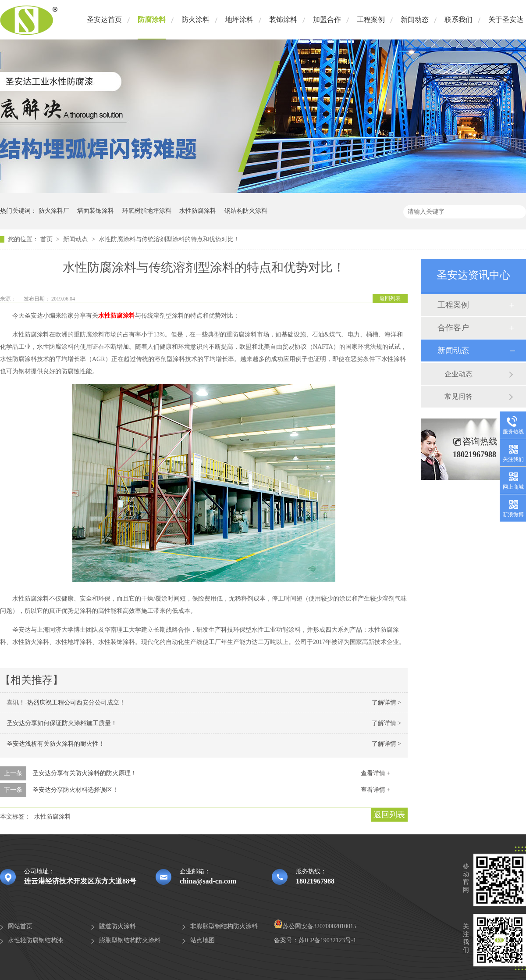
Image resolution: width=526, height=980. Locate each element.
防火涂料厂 (54, 211)
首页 (47, 239)
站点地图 (203, 940)
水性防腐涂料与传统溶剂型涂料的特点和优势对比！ (169, 239)
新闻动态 (415, 20)
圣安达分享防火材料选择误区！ (75, 790)
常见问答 (458, 396)
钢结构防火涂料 (246, 211)
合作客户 (453, 328)
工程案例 (371, 20)
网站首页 (20, 926)
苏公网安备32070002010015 (315, 926)
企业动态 (458, 374)
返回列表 (390, 298)
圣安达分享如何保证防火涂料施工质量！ (62, 723)
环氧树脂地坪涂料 (147, 211)
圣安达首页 (104, 20)
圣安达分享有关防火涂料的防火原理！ (85, 773)
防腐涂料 (152, 20)
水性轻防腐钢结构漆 (36, 940)
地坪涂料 (239, 20)
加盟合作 (327, 20)
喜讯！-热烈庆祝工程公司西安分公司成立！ (66, 703)
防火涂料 (195, 20)
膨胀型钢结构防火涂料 (130, 940)
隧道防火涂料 (117, 926)
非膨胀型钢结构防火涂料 (224, 926)
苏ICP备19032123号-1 (327, 940)
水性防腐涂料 (198, 211)
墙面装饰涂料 (96, 211)
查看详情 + (375, 773)
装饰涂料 (283, 20)
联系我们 (458, 20)
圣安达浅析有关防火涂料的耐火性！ (56, 744)
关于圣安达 (506, 20)
